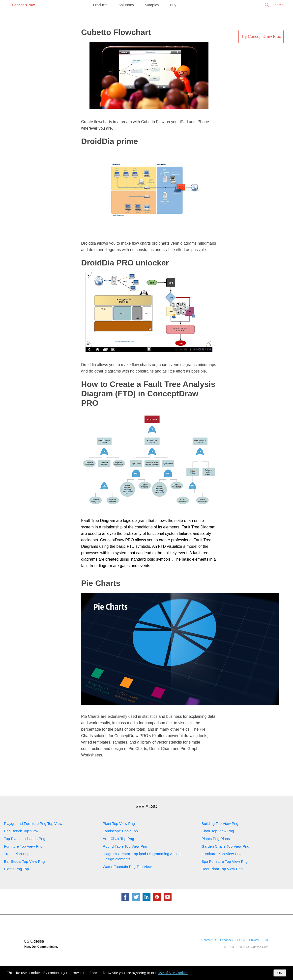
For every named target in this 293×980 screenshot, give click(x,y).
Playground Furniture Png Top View (33, 823)
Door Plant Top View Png (222, 869)
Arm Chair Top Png (118, 839)
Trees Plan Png (17, 854)
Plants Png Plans (216, 839)
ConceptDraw (23, 5)
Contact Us (209, 940)
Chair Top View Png (218, 831)
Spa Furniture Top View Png (225, 861)
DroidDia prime (109, 141)
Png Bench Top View (21, 831)
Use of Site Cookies (173, 973)
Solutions (126, 5)
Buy (173, 5)
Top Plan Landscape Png (25, 839)
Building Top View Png (220, 823)
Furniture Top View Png (23, 846)
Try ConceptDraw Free (261, 37)
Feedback (227, 940)
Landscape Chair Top (120, 831)
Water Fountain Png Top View (127, 867)
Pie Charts (101, 583)
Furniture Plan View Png (221, 854)
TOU (266, 940)
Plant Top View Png (119, 823)
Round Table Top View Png (125, 846)
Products (100, 5)
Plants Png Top (16, 869)
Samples (152, 5)
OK (280, 973)
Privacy (254, 940)
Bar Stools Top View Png (24, 861)
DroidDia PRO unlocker (125, 263)
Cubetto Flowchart (116, 32)
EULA (241, 940)
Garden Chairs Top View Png (225, 846)
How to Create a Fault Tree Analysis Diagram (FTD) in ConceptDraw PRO (148, 394)
